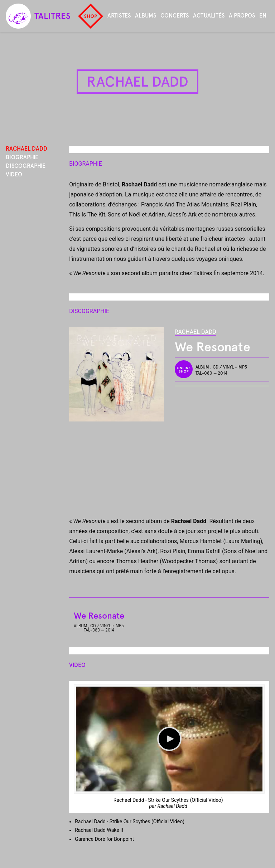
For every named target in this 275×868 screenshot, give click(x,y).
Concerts (175, 16)
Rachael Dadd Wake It (99, 830)
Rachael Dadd (196, 332)
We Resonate (99, 616)
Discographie (26, 166)
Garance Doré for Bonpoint (104, 839)
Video (14, 174)
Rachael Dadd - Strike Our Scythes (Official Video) (168, 800)
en (263, 16)
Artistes (119, 16)
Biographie (22, 157)
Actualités (209, 16)
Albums (146, 16)
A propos (242, 16)
